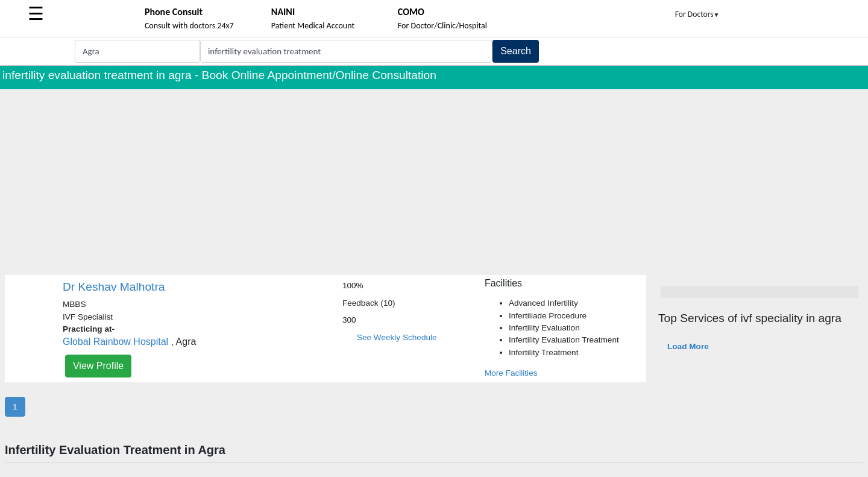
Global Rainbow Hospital (115, 342)
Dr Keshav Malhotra (114, 287)
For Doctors (697, 14)
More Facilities (511, 373)
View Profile (98, 366)
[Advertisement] (434, 180)
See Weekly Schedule (397, 337)
